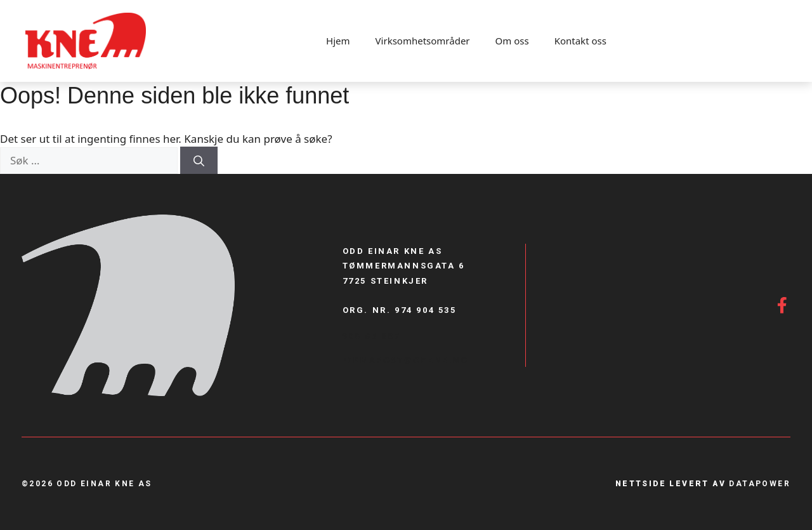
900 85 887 (372, 336)
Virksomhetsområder (423, 41)
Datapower (760, 484)
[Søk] (199, 160)
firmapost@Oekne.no (406, 360)
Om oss (512, 41)
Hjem (338, 41)
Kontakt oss (580, 41)
